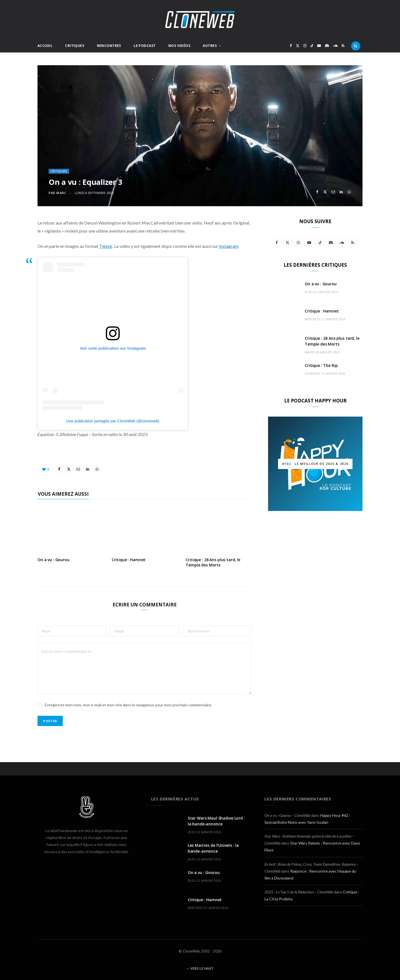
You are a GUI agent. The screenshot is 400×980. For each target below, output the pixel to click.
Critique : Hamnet (129, 560)
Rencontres (109, 46)
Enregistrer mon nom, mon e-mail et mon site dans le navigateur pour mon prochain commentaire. (128, 705)
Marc (61, 193)
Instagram (229, 246)
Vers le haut (200, 968)
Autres (210, 46)
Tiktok (106, 246)
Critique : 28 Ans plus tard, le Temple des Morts (213, 562)
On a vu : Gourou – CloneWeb (287, 815)
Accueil (45, 46)
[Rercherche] (356, 46)
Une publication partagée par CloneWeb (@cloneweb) (113, 421)
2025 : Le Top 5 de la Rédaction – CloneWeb (299, 892)
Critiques (75, 46)
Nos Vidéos (179, 46)
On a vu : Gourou (53, 560)
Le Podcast (145, 46)
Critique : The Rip (321, 365)
